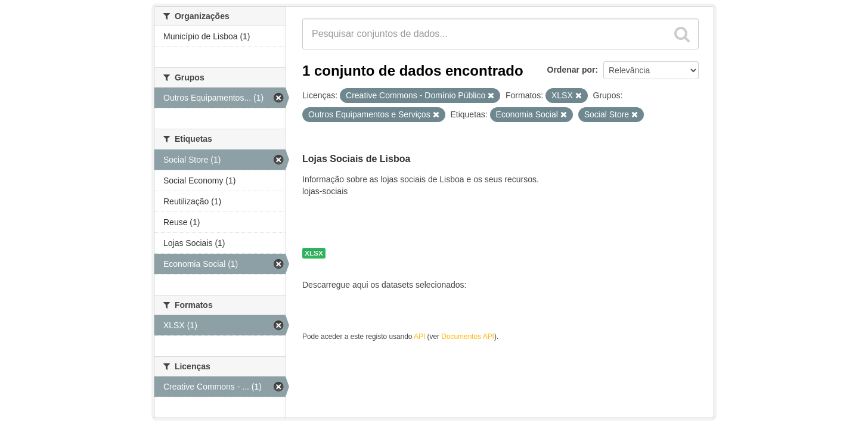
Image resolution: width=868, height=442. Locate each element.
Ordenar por (571, 70)
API (419, 337)
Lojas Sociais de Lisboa (356, 159)
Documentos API (468, 337)
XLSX (314, 253)
